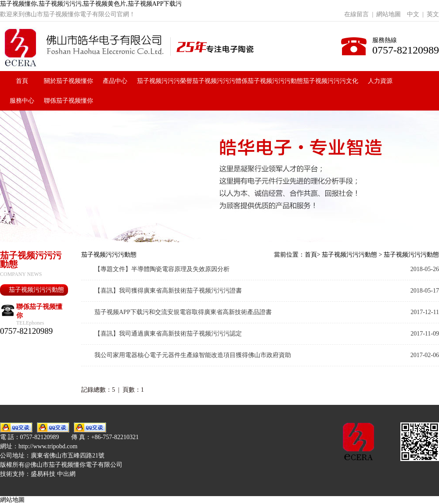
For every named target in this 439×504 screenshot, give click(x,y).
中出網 (66, 474)
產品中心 (115, 81)
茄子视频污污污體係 (220, 81)
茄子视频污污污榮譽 (165, 81)
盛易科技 (43, 474)
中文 (413, 14)
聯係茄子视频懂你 (68, 101)
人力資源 (380, 81)
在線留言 (356, 14)
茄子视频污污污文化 (331, 81)
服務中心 (22, 101)
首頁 (22, 81)
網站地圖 (389, 14)
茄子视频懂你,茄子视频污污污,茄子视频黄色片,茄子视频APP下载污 (91, 4)
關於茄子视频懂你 (68, 81)
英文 (433, 14)
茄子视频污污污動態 (275, 81)
